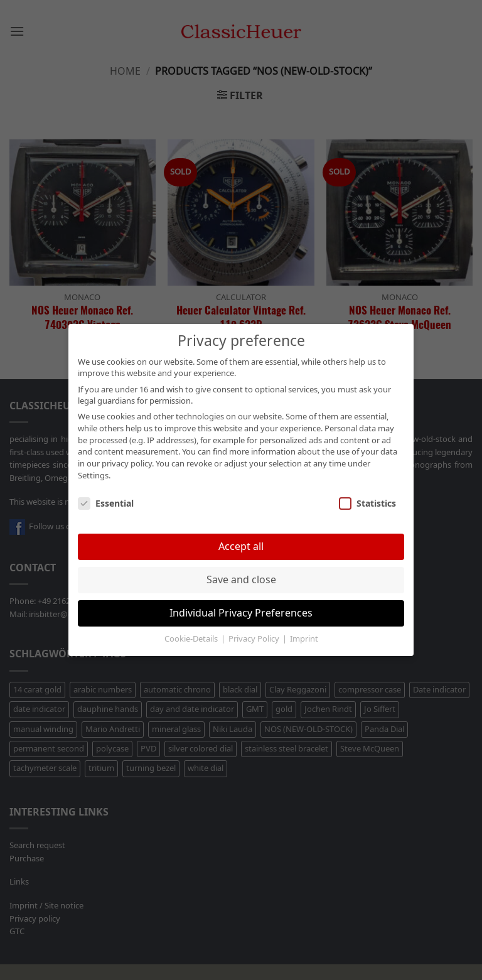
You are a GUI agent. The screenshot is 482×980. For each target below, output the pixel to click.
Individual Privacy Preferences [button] (241, 613)
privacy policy (127, 464)
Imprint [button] (304, 639)
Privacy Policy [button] (255, 639)
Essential (106, 504)
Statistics (367, 504)
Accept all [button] (241, 547)
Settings (93, 476)
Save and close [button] (241, 580)
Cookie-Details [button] (192, 639)
